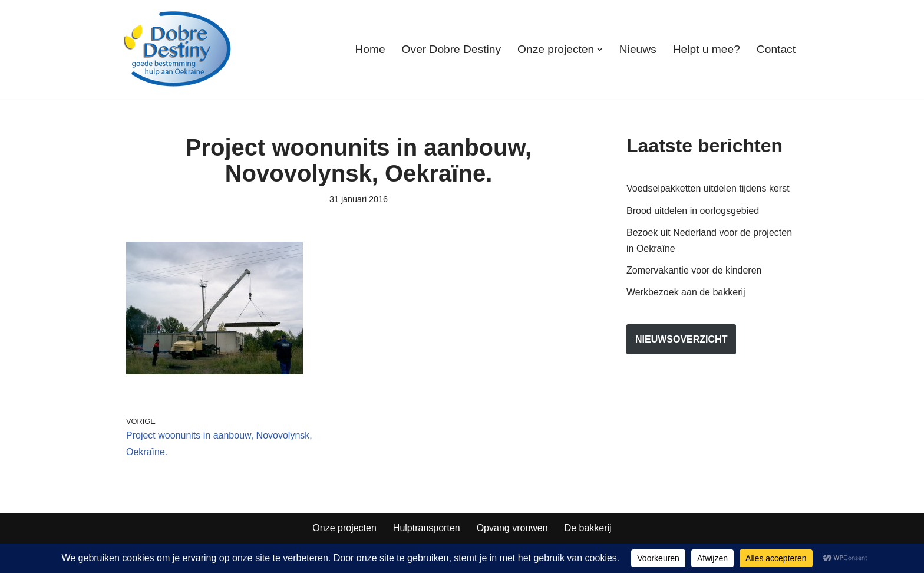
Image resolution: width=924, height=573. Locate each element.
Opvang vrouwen (512, 528)
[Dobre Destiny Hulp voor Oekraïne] (178, 50)
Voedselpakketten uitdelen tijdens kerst (708, 188)
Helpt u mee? (707, 49)
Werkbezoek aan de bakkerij (686, 292)
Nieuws (638, 49)
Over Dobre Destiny (451, 49)
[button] (600, 50)
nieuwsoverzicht (681, 339)
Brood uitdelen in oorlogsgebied (693, 211)
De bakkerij (588, 528)
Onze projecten (344, 528)
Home (370, 49)
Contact (776, 49)
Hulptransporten (427, 528)
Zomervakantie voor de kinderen (694, 270)
